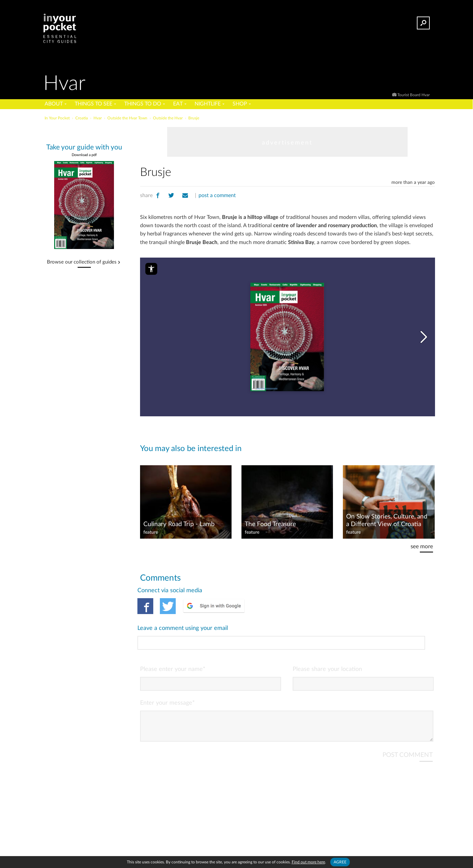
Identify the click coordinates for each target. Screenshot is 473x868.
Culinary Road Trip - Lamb (179, 524)
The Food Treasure (270, 524)
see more (422, 546)
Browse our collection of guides (82, 262)
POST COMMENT (408, 728)
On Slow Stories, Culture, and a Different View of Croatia (387, 520)
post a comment (217, 195)
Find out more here (308, 862)
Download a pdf (84, 155)
